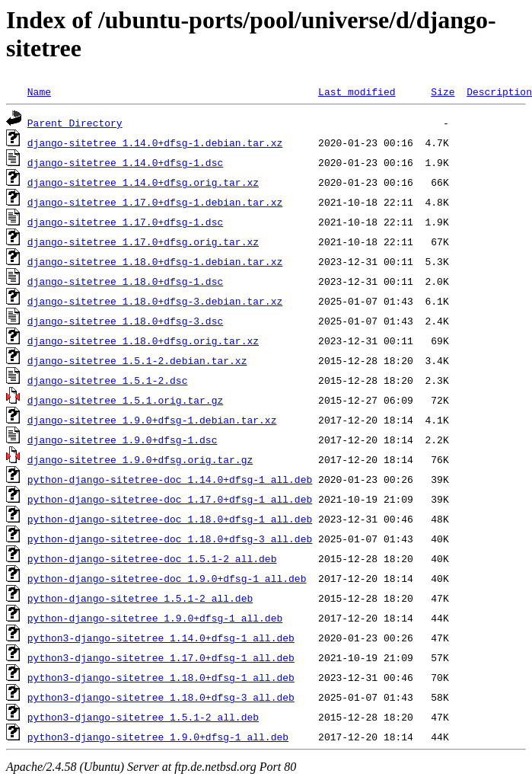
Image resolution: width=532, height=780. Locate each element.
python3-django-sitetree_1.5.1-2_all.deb (143, 717)
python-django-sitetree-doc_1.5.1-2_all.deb (152, 558)
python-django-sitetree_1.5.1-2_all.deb (140, 598)
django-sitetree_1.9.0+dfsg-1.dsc (123, 440)
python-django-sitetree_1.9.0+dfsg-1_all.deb (155, 618)
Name (39, 91)
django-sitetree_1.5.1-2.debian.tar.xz (137, 360)
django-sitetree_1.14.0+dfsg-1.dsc (125, 162)
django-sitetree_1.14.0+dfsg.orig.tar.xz (143, 182)
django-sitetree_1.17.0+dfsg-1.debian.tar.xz (155, 202)
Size (443, 91)
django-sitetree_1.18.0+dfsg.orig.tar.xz (143, 340)
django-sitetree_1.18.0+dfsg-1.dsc (125, 281)
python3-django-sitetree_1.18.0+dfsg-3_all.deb (161, 697)
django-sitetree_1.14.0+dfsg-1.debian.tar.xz (155, 142)
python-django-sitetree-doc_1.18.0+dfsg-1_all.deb (170, 519)
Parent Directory (75, 123)
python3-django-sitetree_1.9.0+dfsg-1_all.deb (158, 737)
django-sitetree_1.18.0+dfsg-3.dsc (125, 321)
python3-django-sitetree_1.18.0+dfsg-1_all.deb (161, 677)
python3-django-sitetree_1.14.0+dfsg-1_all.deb (161, 638)
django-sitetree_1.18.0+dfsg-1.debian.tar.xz (155, 261)
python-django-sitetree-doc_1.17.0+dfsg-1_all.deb (170, 499)
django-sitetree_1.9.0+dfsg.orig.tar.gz (140, 459)
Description (499, 91)
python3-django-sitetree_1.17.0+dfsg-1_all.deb (161, 657)
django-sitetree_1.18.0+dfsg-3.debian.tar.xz (155, 301)
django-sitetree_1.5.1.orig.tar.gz (125, 400)
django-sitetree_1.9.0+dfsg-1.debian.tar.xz (152, 420)
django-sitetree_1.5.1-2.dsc (108, 380)
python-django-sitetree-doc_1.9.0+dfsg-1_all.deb (167, 578)
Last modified (357, 91)
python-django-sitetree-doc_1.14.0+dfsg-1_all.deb (170, 479)
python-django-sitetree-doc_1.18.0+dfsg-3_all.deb (170, 539)
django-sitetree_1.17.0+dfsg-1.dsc (125, 222)
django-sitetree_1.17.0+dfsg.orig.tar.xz (143, 241)
